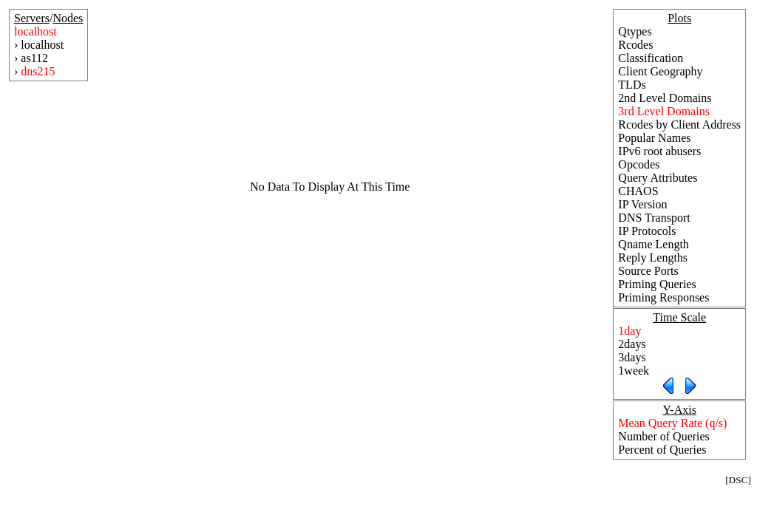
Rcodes (635, 45)
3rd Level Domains (664, 111)
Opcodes (639, 164)
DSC (739, 480)
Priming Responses (663, 297)
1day (629, 331)
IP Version (642, 204)
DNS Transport (654, 218)
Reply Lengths (653, 258)
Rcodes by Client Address (679, 125)
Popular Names (654, 138)
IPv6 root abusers (659, 151)
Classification (651, 58)
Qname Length (654, 244)
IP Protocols (647, 231)
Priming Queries (657, 284)
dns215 (38, 71)
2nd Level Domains (665, 98)
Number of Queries (664, 436)
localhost (35, 31)
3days (632, 357)
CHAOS (638, 191)
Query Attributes (658, 178)
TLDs (632, 85)
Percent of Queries (662, 450)
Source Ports (648, 271)
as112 (34, 58)
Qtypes (635, 31)
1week (634, 371)
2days (632, 344)
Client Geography (660, 71)
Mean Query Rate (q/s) (672, 423)
